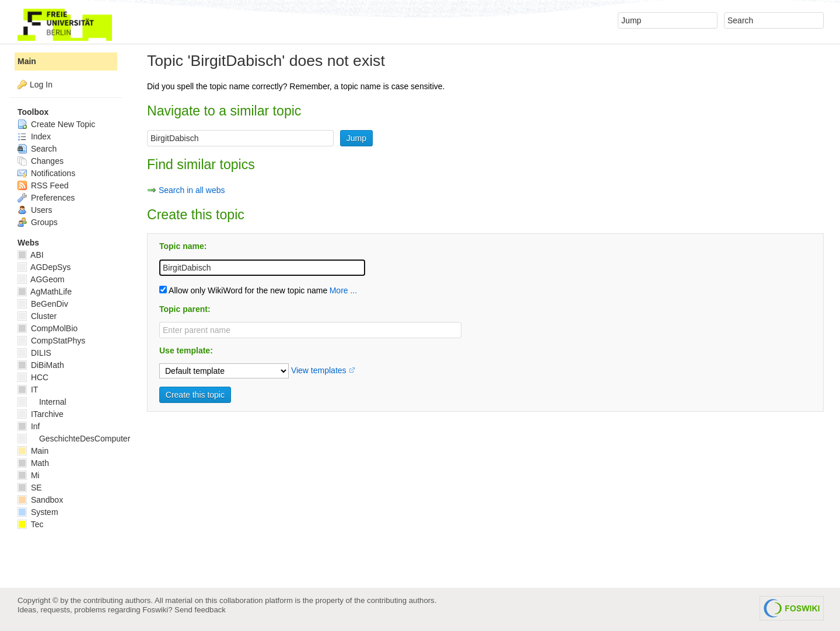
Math (33, 463)
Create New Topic (56, 124)
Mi (29, 475)
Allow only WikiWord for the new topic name (243, 290)
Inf (29, 426)
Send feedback (200, 610)
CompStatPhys (51, 341)
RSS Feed (43, 185)
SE (30, 488)
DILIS (34, 353)
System (38, 512)
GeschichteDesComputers (76, 439)
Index (34, 136)
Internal (42, 402)
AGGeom (41, 279)
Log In (41, 85)
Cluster (37, 316)
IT (28, 390)
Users (35, 210)
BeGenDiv (43, 304)
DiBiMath (41, 365)
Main (27, 61)
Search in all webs (192, 190)
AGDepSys (44, 267)
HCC (33, 377)
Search (37, 149)
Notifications (46, 173)
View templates (319, 370)
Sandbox (40, 500)
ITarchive (41, 414)
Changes (41, 161)
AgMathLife (45, 292)
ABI (31, 255)
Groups (38, 222)
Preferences (46, 198)
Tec (30, 524)
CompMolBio (48, 328)
